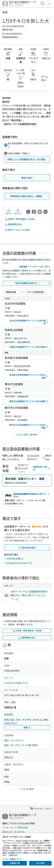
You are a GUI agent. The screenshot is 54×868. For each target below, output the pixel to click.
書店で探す (27, 178)
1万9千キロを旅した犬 (16, 683)
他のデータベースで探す (17, 230)
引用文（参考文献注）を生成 (19, 219)
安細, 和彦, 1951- (13, 720)
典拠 (27, 727)
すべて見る (45, 78)
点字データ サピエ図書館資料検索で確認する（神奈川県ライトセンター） (29, 595)
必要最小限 (15, 863)
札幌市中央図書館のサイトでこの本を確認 (29, 322)
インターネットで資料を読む (15, 828)
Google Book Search (19, 563)
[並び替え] (14, 292)
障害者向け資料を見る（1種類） (27, 196)
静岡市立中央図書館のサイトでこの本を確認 (29, 426)
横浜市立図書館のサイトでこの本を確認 (29, 401)
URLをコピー (18, 212)
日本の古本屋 (15, 558)
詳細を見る (13, 855)
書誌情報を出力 (13, 224)
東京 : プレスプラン (14, 740)
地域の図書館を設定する (33, 283)
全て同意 (40, 863)
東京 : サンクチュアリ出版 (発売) (21, 745)
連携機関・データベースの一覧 (35, 267)
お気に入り (9, 212)
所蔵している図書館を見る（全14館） (27, 159)
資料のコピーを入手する (13, 832)
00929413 (11, 723)
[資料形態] (36, 292)
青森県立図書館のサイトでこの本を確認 (29, 347)
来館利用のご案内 (42, 468)
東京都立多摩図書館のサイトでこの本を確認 (29, 376)
